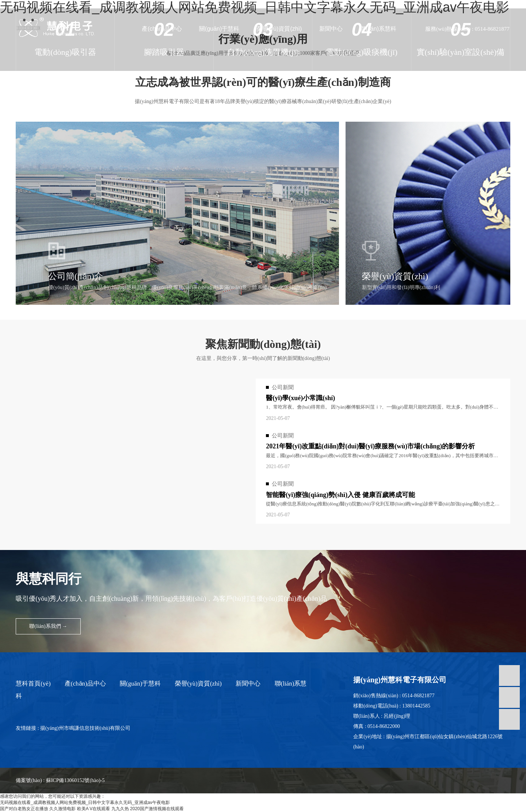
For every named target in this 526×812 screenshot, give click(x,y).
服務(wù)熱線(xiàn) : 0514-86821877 (467, 29)
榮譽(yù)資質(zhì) (279, 29)
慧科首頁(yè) (33, 684)
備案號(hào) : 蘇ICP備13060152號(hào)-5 (60, 780)
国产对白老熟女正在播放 (24, 809)
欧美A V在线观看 (94, 809)
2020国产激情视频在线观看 (157, 809)
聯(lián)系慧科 (378, 29)
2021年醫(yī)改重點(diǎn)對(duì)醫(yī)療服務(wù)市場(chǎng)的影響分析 (370, 446)
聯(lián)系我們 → (48, 626)
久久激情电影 (62, 809)
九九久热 (120, 809)
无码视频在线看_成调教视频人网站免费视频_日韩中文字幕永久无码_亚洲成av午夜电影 (85, 802)
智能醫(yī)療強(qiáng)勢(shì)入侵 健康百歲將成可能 (340, 495)
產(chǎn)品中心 (162, 29)
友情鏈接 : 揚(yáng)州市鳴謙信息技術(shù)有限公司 (73, 728)
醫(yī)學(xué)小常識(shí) (300, 398)
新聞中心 (331, 29)
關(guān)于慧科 (219, 29)
